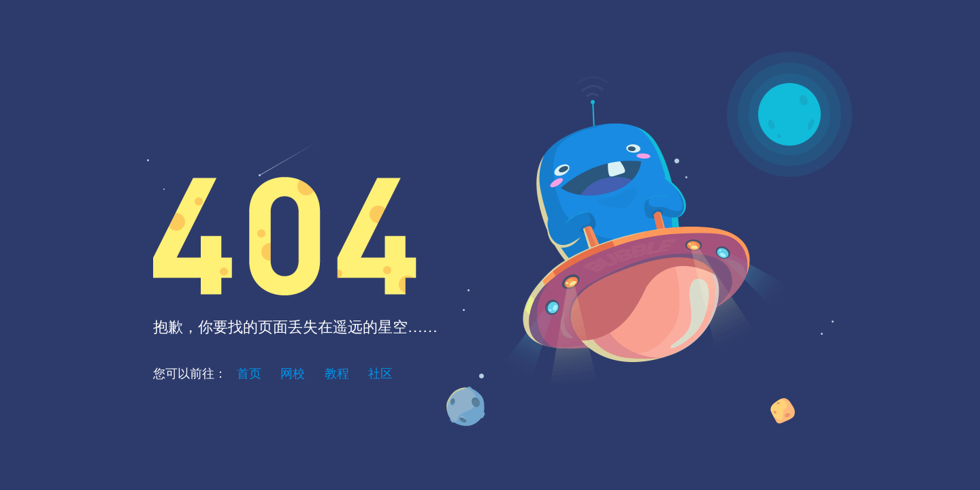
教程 (337, 374)
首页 (249, 374)
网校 (293, 374)
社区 (380, 374)
